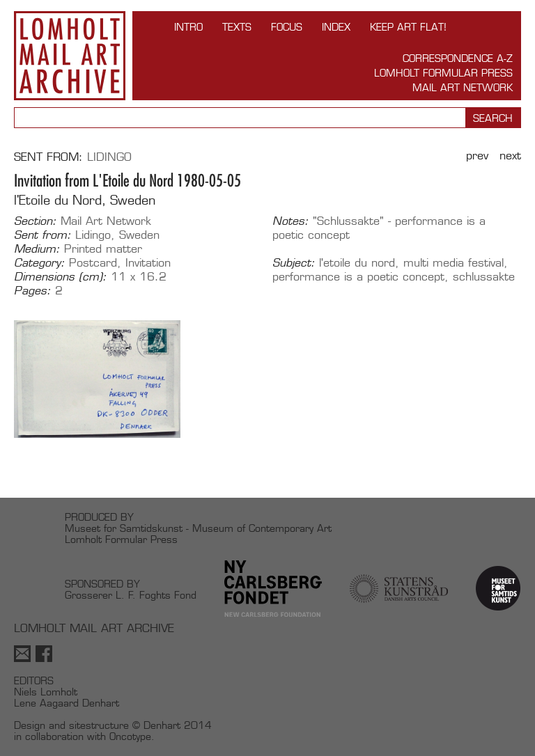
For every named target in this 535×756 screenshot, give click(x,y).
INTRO (188, 27)
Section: (35, 221)
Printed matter (103, 249)
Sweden (139, 235)
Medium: (37, 249)
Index (336, 27)
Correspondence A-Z (458, 58)
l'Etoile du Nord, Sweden (85, 200)
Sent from (46, 157)
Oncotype (130, 736)
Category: (39, 263)
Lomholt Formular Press (443, 73)
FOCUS (287, 27)
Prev (477, 156)
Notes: (290, 221)
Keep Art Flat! (408, 27)
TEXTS (237, 27)
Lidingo (109, 157)
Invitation (148, 263)
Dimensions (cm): (60, 277)
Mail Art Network (463, 87)
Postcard (93, 263)
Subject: (294, 263)
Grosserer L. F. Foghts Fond (131, 595)
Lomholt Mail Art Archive (70, 56)
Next (510, 156)
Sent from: (42, 235)
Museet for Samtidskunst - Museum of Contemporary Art (198, 528)
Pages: (32, 291)
